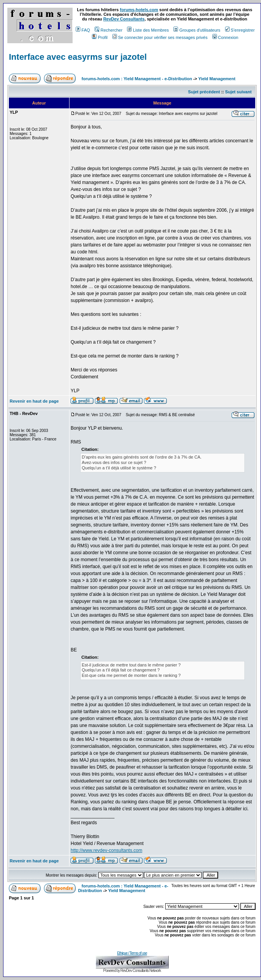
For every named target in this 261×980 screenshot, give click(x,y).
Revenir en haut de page (34, 401)
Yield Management (217, 79)
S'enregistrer (240, 30)
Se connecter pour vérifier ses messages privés (160, 37)
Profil (100, 37)
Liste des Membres (148, 30)
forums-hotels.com (139, 10)
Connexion (225, 37)
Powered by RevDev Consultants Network (132, 971)
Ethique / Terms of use (132, 953)
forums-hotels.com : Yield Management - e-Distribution (137, 79)
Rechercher (108, 30)
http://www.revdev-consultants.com (106, 850)
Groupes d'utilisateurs (197, 30)
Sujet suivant (238, 92)
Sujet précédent (204, 92)
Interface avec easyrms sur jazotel (78, 57)
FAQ (83, 30)
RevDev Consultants (124, 19)
